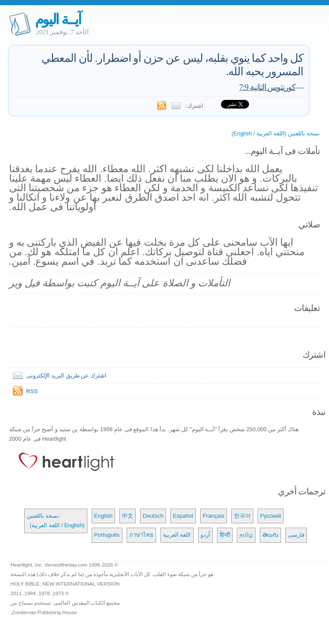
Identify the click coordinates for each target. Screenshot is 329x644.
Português (107, 535)
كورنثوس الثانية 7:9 (267, 87)
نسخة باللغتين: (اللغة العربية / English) (56, 521)
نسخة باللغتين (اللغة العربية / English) (276, 133)
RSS (32, 391)
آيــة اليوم (58, 19)
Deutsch (153, 516)
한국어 (242, 516)
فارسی (296, 535)
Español (183, 516)
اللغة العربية (177, 535)
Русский (271, 516)
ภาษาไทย (141, 535)
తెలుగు (270, 535)
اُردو (205, 535)
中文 (128, 516)
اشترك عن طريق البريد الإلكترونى (58, 376)
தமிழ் (246, 535)
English (104, 516)
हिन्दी (225, 535)
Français (214, 516)
